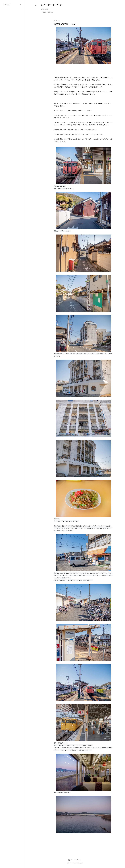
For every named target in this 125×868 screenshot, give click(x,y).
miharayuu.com (47, 12)
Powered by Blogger (75, 860)
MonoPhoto (52, 5)
